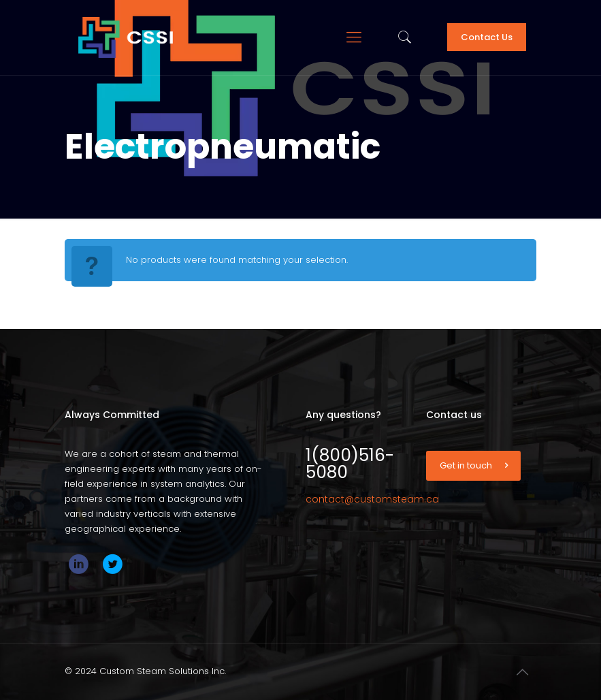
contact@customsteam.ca (372, 499)
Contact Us (487, 37)
